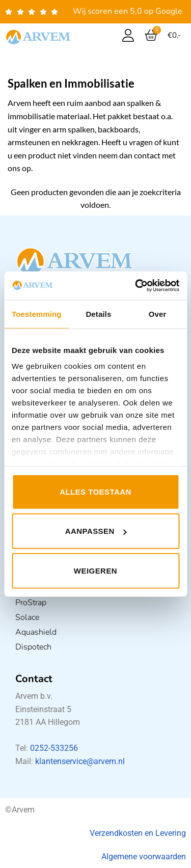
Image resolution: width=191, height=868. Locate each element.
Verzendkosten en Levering (138, 833)
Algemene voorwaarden (144, 857)
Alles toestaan (95, 491)
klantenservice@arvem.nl (80, 761)
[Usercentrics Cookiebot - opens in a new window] (136, 286)
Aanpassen (96, 531)
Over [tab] (158, 314)
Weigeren (95, 570)
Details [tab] (98, 314)
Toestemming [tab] (37, 314)
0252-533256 (54, 748)
